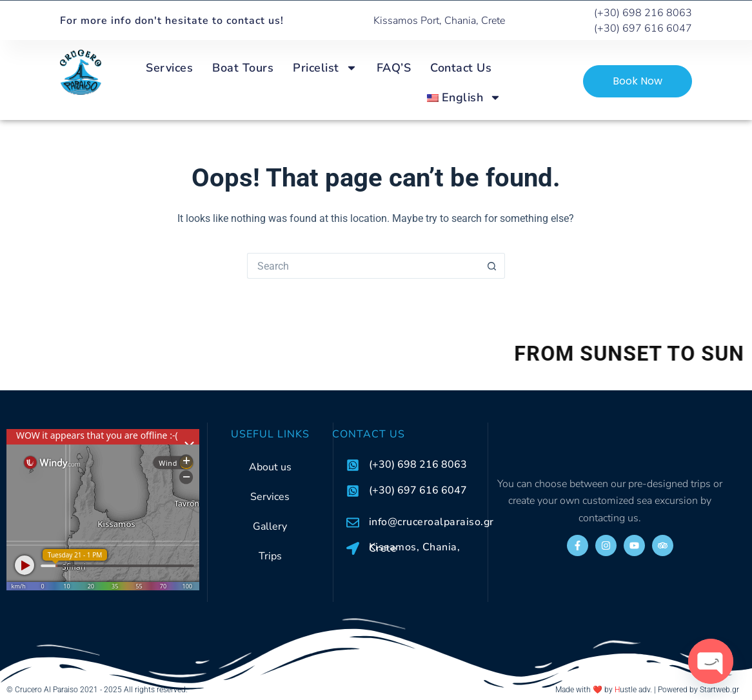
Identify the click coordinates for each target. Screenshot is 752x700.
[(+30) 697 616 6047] (353, 491)
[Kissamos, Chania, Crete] (353, 548)
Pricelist (325, 68)
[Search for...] (363, 266)
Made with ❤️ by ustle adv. (604, 690)
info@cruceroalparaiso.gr (431, 522)
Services (169, 68)
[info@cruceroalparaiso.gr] (353, 523)
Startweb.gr (719, 690)
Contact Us (461, 68)
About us (270, 467)
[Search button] (492, 266)
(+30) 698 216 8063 (418, 465)
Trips (270, 556)
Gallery (270, 526)
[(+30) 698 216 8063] (353, 465)
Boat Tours (243, 68)
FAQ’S (394, 68)
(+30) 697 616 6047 (418, 490)
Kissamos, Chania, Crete (415, 548)
